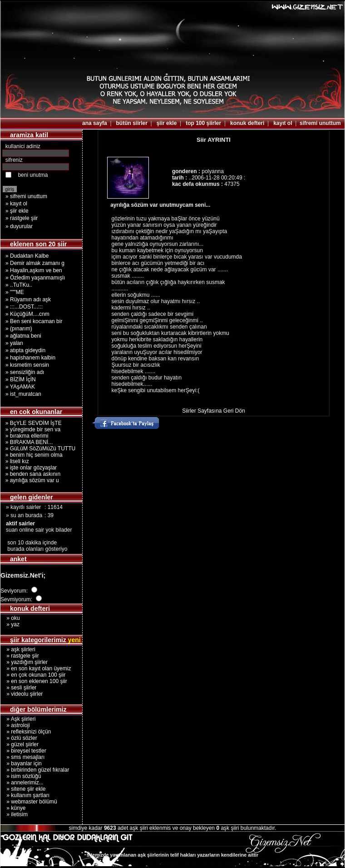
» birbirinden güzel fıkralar (35, 770)
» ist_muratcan (23, 394)
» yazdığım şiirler (24, 662)
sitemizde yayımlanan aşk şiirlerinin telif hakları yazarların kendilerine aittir (172, 855)
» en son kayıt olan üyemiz (36, 668)
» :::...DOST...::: (24, 307)
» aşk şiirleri (18, 649)
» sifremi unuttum (26, 196)
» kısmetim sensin (27, 365)
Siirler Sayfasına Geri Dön (214, 411)
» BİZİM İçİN (21, 379)
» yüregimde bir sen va (31, 429)
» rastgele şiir (22, 218)
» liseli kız (16, 461)
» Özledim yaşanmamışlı (35, 278)
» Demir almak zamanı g (35, 263)
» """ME (15, 292)
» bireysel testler (23, 751)
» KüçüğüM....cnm (27, 314)
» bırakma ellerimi (25, 436)
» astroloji (15, 725)
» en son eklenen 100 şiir (34, 681)
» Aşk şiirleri (18, 719)
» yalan (14, 343)
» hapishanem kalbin (30, 358)
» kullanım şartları (25, 795)
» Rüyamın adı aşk (28, 299)
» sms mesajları (22, 757)
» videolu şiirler (22, 694)
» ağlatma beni (23, 336)
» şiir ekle (17, 211)
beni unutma (33, 175)
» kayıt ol (16, 204)
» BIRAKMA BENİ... (27, 442)
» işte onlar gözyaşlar (30, 468)
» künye (13, 808)
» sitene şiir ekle (23, 789)
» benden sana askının (31, 474)
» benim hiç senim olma (32, 455)
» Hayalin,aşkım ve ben (34, 270)
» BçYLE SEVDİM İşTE (32, 423)
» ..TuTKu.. (19, 285)
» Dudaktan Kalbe (27, 256)
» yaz (10, 624)
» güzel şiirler (20, 744)
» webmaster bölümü (29, 802)
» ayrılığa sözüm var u (31, 480)
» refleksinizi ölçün (26, 732)
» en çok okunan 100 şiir (33, 675)
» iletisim (14, 814)
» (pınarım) (19, 329)
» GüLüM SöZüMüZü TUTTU (39, 449)
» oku (10, 618)
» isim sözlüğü (21, 776)
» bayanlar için (21, 763)
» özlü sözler (19, 738)
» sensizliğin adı (25, 372)
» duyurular (19, 226)
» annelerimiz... (22, 783)
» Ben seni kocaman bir (34, 321)
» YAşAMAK (20, 387)
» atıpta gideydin (25, 350)
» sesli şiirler (18, 688)
